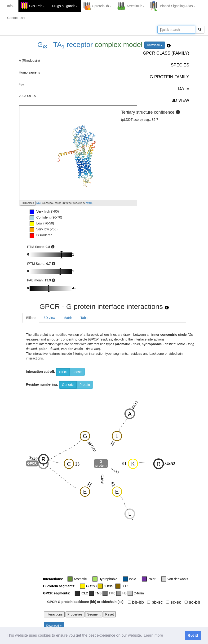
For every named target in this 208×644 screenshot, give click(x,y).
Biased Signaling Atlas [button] (178, 6)
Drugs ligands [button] (65, 6)
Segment (94, 614)
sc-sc (176, 602)
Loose (77, 372)
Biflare (31, 318)
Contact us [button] (16, 18)
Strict (63, 372)
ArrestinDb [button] (136, 6)
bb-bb (138, 602)
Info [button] (11, 6)
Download (155, 45)
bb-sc (157, 602)
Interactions (54, 614)
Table (84, 318)
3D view (49, 318)
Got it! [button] (193, 635)
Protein (85, 385)
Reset (109, 614)
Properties (75, 614)
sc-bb (195, 602)
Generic (68, 385)
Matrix (68, 318)
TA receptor (73, 44)
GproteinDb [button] (102, 6)
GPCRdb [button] (37, 6)
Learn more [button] (153, 635)
